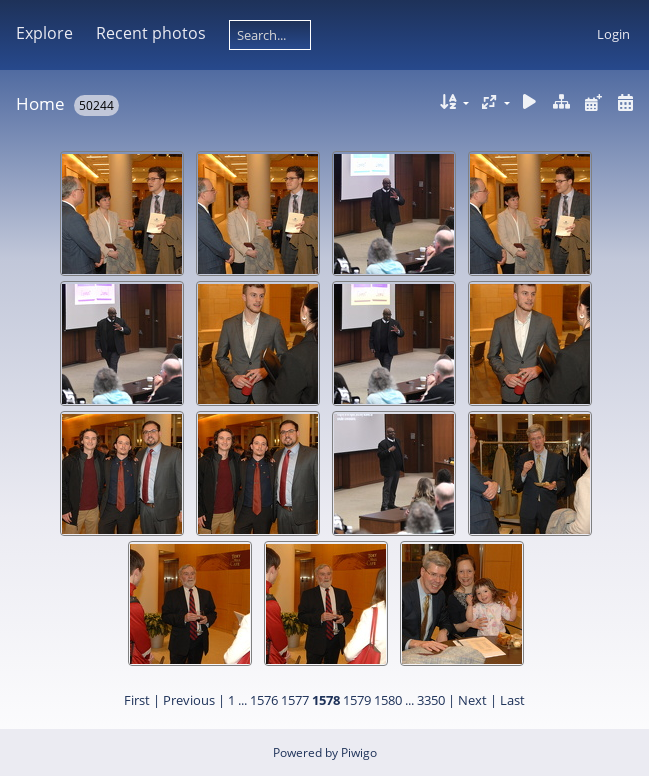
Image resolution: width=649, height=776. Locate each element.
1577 (295, 700)
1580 (388, 700)
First (137, 700)
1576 (264, 700)
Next (472, 700)
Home (40, 103)
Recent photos (151, 33)
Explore (44, 33)
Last (512, 700)
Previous (189, 700)
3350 (431, 700)
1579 (357, 700)
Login (613, 34)
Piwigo (359, 752)
